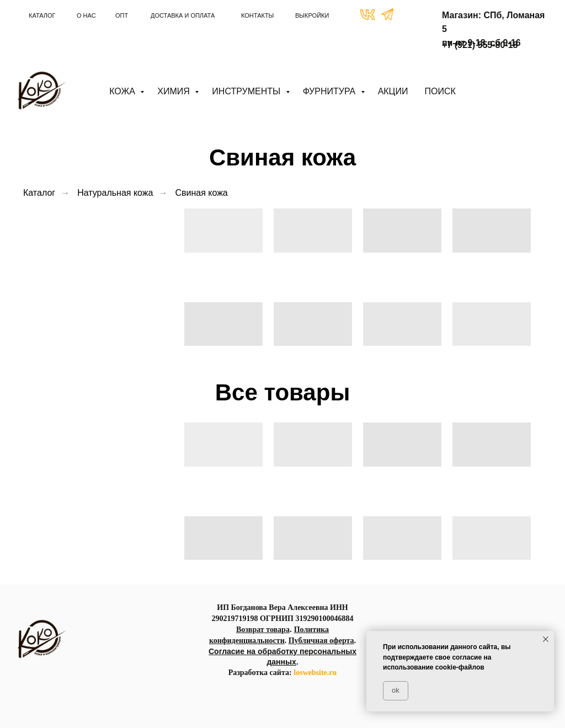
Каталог (39, 193)
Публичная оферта (321, 641)
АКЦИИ (393, 91)
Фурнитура (331, 91)
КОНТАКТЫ (257, 15)
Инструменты (247, 91)
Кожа (123, 91)
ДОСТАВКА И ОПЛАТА (183, 15)
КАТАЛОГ (42, 15)
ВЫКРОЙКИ (312, 15)
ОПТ (122, 15)
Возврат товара (263, 630)
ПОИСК (440, 91)
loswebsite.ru (315, 673)
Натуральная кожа (115, 193)
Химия (175, 91)
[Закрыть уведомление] (546, 639)
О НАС (86, 15)
